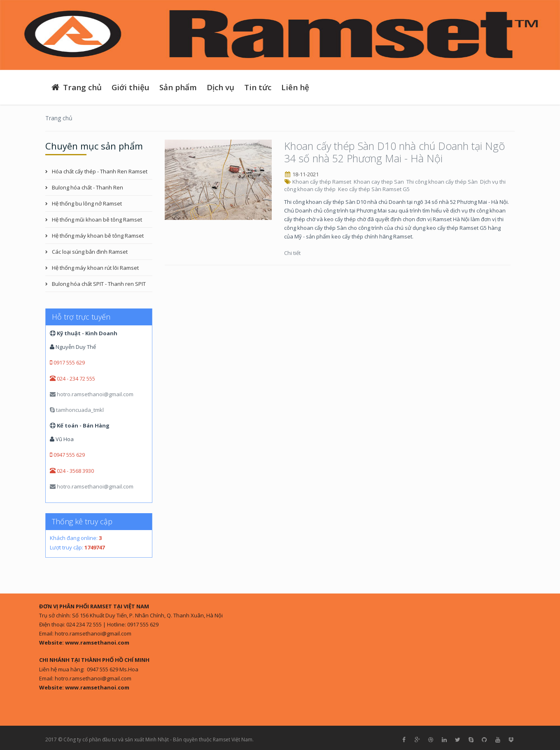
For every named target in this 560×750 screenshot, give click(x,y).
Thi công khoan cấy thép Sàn (443, 182)
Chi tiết (293, 253)
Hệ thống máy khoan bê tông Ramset (98, 236)
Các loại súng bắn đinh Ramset (90, 252)
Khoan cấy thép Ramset (322, 182)
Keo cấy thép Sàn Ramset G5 (374, 189)
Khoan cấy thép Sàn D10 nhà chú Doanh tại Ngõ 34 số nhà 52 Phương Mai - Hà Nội (394, 152)
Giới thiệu (131, 87)
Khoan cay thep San (379, 182)
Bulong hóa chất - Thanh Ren (87, 187)
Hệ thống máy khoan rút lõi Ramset (95, 268)
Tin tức (258, 87)
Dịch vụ (220, 87)
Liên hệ (295, 87)
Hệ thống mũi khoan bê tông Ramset (97, 220)
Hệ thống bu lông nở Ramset (87, 203)
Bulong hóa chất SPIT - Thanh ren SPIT (99, 284)
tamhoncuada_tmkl (77, 410)
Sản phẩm (178, 87)
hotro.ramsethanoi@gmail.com (92, 394)
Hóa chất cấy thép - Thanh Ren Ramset (100, 171)
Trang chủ (76, 87)
